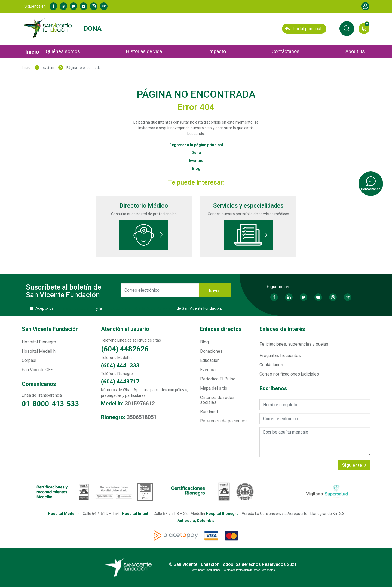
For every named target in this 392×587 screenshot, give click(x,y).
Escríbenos (273, 388)
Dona (93, 29)
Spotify (104, 6)
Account (365, 6)
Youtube (84, 6)
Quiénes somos (63, 51)
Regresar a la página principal (196, 145)
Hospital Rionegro (39, 342)
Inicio (32, 52)
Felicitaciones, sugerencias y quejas (294, 344)
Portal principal (303, 29)
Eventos (196, 161)
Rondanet (209, 412)
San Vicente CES (38, 370)
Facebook (53, 6)
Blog (196, 168)
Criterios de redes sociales (217, 400)
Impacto (217, 51)
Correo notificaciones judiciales (289, 374)
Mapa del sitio (214, 388)
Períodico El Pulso (218, 379)
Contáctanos (286, 51)
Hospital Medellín (39, 351)
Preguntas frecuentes (280, 356)
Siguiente (354, 465)
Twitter (73, 6)
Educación (210, 360)
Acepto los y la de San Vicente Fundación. (129, 308)
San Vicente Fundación (50, 329)
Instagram (94, 6)
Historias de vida (144, 51)
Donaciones (211, 351)
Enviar (215, 291)
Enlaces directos (221, 329)
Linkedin (63, 6)
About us (355, 51)
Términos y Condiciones (75, 308)
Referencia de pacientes (223, 421)
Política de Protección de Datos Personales (139, 308)
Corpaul (29, 360)
